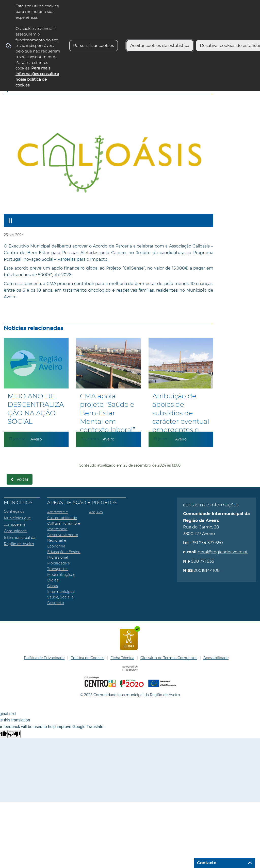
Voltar (23, 480)
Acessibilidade (216, 658)
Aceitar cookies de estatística (160, 46)
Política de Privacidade (44, 658)
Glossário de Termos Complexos (169, 658)
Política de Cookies (87, 658)
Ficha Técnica (122, 658)
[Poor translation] (14, 734)
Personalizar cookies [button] (94, 46)
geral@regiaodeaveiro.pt (223, 552)
